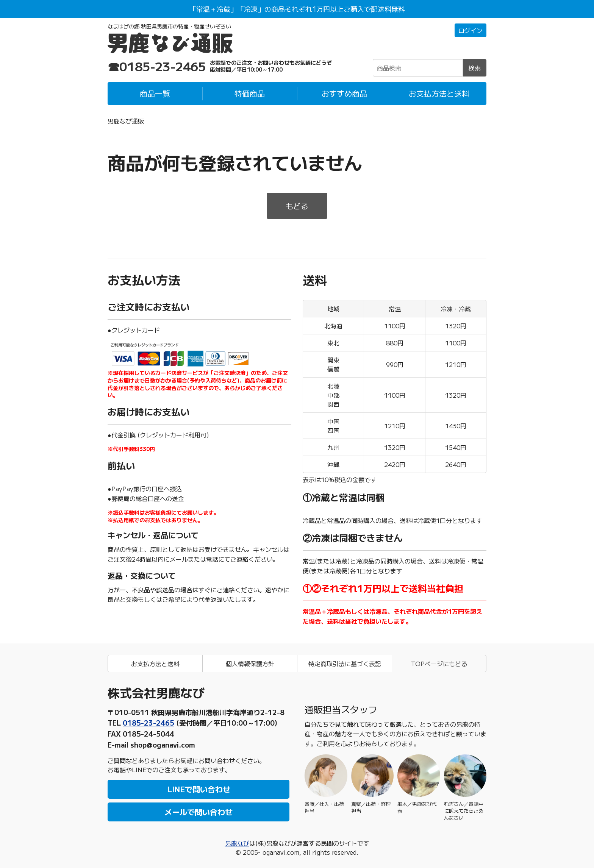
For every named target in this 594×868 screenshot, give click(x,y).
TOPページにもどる (439, 663)
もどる (297, 206)
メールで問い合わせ (199, 812)
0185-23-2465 (148, 723)
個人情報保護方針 (250, 663)
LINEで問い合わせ (199, 789)
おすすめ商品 (344, 93)
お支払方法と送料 (439, 93)
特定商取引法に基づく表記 (345, 663)
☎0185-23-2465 (157, 66)
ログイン (471, 30)
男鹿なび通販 (126, 121)
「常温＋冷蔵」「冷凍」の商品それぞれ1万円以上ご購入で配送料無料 (297, 9)
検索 (475, 68)
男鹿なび (237, 843)
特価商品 (250, 93)
